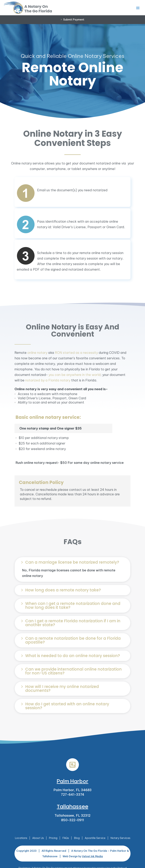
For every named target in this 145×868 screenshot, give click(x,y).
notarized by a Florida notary (48, 380)
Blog (77, 838)
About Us (38, 838)
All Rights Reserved (54, 851)
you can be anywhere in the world (75, 375)
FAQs (66, 838)
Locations (21, 838)
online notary (37, 353)
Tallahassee (73, 806)
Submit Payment (74, 20)
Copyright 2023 (26, 851)
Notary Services (120, 838)
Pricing (53, 838)
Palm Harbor (72, 781)
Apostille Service (95, 838)
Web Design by (83, 856)
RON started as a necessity (76, 353)
